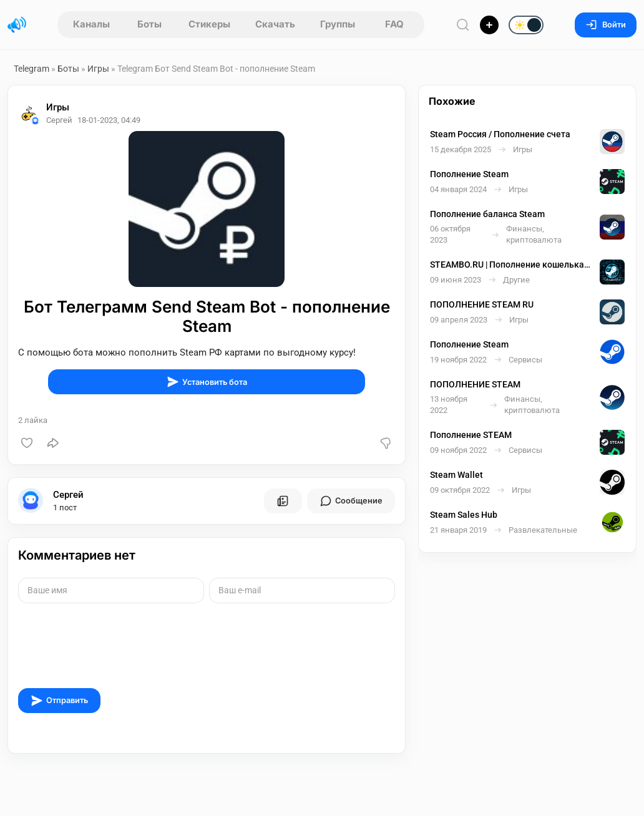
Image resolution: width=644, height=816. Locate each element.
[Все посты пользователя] (283, 501)
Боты (149, 24)
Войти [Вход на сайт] (606, 25)
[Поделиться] (53, 443)
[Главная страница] (17, 25)
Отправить (59, 701)
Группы (338, 24)
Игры (98, 69)
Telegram (32, 69)
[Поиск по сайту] (463, 25)
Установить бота (207, 382)
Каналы (91, 24)
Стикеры (209, 24)
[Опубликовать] (489, 25)
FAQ (394, 24)
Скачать (275, 24)
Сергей (68, 495)
